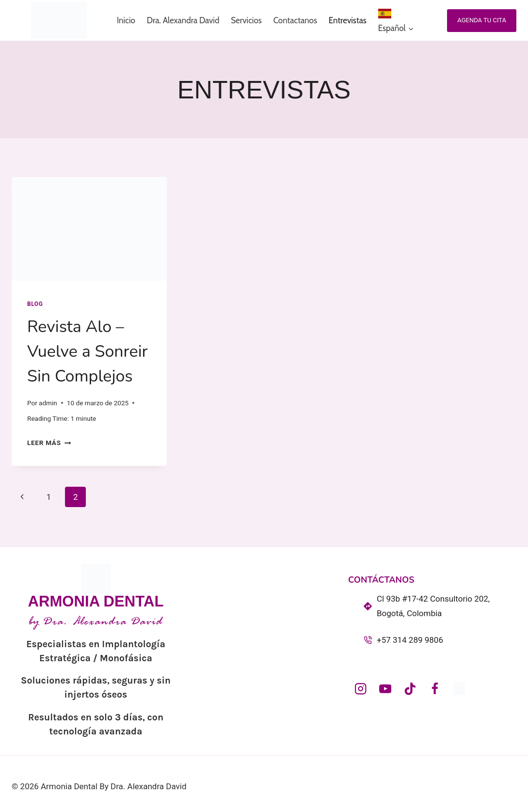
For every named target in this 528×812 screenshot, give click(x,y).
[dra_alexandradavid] (459, 689)
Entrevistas (348, 20)
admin (48, 403)
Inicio (126, 20)
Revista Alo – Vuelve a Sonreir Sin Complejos (88, 351)
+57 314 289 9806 (410, 640)
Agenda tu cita (482, 20)
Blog (35, 304)
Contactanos (295, 20)
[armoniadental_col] (360, 689)
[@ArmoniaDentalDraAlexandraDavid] (385, 689)
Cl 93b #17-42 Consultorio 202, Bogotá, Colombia (433, 606)
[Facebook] (435, 689)
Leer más (49, 443)
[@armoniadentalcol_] (410, 689)
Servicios (246, 20)
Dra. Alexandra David (183, 20)
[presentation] (89, 229)
